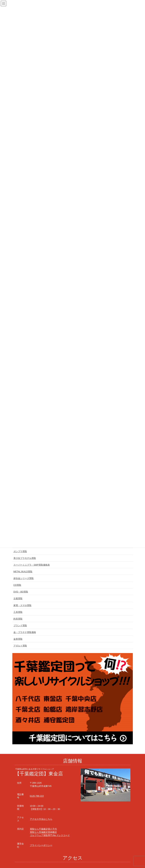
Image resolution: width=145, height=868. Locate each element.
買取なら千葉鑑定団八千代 (43, 829)
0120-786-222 (37, 796)
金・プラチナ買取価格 (25, 632)
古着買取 (18, 598)
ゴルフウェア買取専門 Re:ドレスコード (50, 835)
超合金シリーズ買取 (24, 578)
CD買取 (17, 585)
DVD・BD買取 (21, 592)
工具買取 (18, 612)
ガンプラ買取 (20, 551)
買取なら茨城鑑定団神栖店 (43, 832)
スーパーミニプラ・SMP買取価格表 (32, 565)
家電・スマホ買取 (22, 605)
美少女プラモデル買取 (25, 558)
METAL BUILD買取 (23, 572)
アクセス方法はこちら (41, 819)
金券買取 (18, 639)
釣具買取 (18, 619)
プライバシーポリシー (41, 845)
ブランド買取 (20, 626)
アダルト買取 (20, 646)
